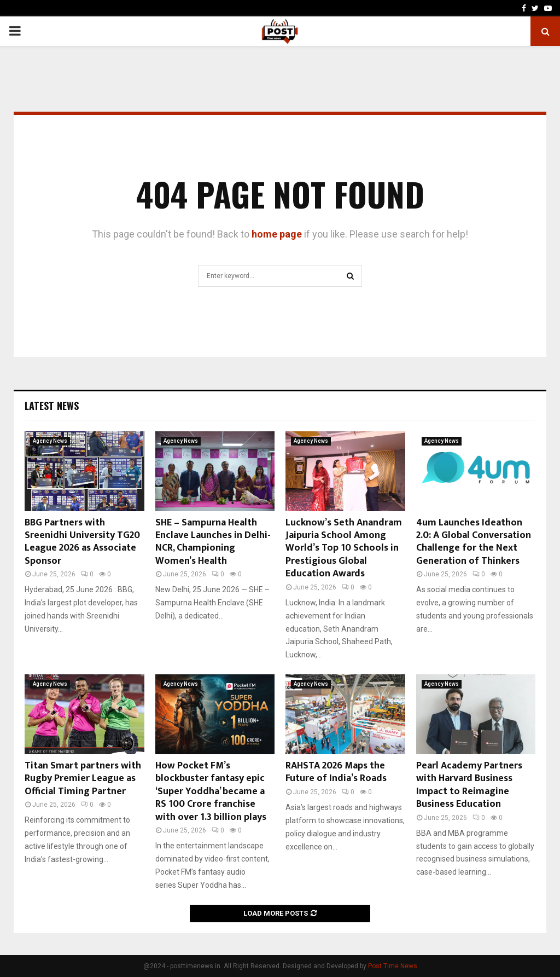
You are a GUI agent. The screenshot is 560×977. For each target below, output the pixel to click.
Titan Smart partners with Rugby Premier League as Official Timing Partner (83, 779)
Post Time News (393, 966)
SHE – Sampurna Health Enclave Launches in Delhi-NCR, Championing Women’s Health (213, 542)
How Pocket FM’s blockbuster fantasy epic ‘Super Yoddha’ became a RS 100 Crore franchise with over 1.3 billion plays (211, 791)
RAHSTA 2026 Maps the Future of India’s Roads (336, 772)
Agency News (50, 441)
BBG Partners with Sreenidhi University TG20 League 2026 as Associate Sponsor (82, 542)
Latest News (52, 406)
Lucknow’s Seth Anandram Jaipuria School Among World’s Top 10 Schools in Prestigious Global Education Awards (344, 548)
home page (277, 234)
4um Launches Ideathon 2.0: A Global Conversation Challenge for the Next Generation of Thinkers (474, 542)
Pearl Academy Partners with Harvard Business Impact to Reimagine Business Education (469, 785)
